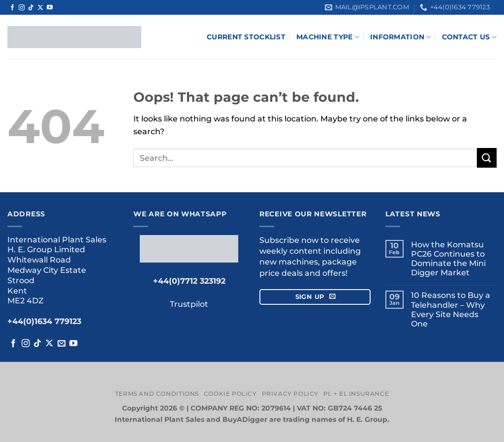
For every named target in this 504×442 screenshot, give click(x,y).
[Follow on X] (40, 8)
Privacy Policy (290, 394)
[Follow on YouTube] (50, 8)
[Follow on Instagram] (22, 8)
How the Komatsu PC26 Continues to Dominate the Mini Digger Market (448, 259)
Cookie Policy (230, 394)
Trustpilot (76, 8)
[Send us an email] (62, 344)
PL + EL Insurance (356, 394)
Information (401, 37)
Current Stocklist (246, 37)
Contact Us (469, 37)
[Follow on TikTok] (31, 8)
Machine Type (328, 37)
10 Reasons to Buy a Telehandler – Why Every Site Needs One (451, 309)
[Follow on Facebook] (12, 8)
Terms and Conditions (157, 394)
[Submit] (487, 158)
